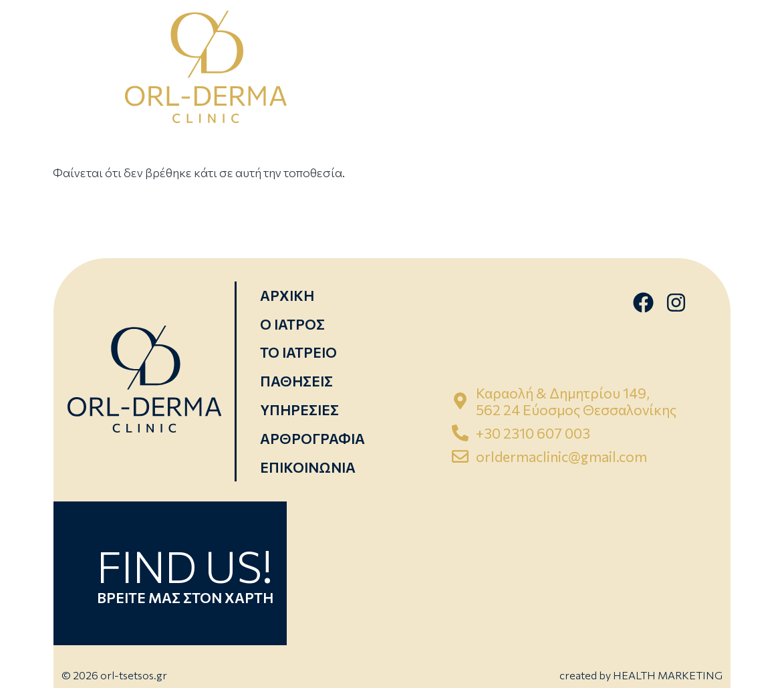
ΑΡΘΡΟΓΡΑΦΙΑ (312, 438)
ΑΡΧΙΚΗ (287, 295)
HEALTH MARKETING (668, 675)
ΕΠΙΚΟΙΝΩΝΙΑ (308, 467)
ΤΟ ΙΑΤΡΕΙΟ (298, 352)
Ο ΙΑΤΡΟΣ (292, 324)
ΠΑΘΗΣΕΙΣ (296, 381)
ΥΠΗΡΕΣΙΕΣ (299, 410)
